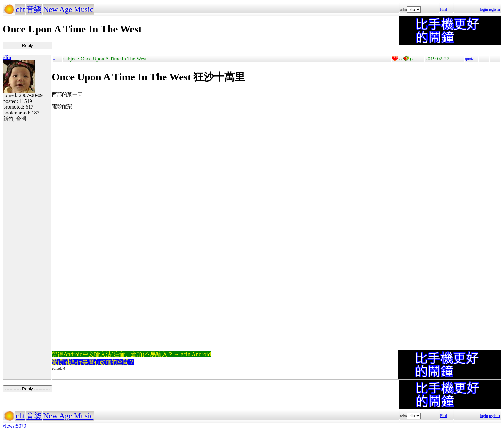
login (484, 9)
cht (20, 9)
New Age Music (68, 9)
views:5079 (14, 426)
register (495, 9)
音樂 (34, 9)
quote (469, 59)
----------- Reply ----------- (27, 45)
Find (444, 9)
